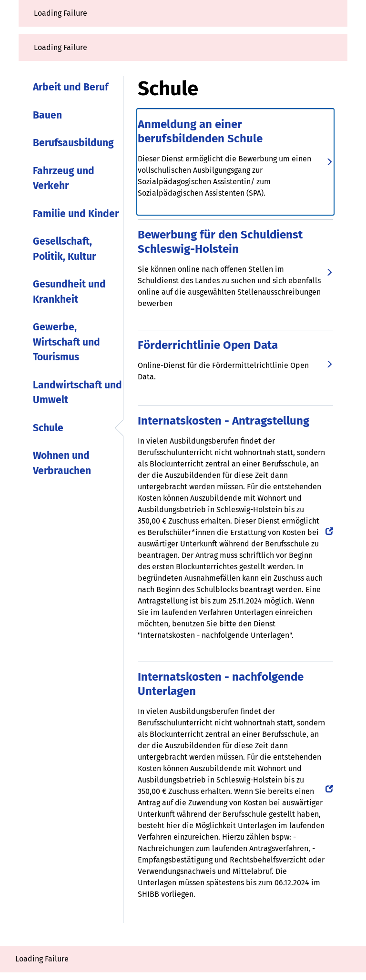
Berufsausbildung (73, 143)
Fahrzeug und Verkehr (64, 178)
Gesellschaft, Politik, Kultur (64, 249)
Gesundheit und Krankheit (69, 292)
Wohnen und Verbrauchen (62, 463)
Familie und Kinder (76, 214)
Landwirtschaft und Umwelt (77, 393)
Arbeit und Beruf (71, 87)
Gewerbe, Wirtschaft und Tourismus (66, 342)
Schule (48, 428)
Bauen (47, 115)
